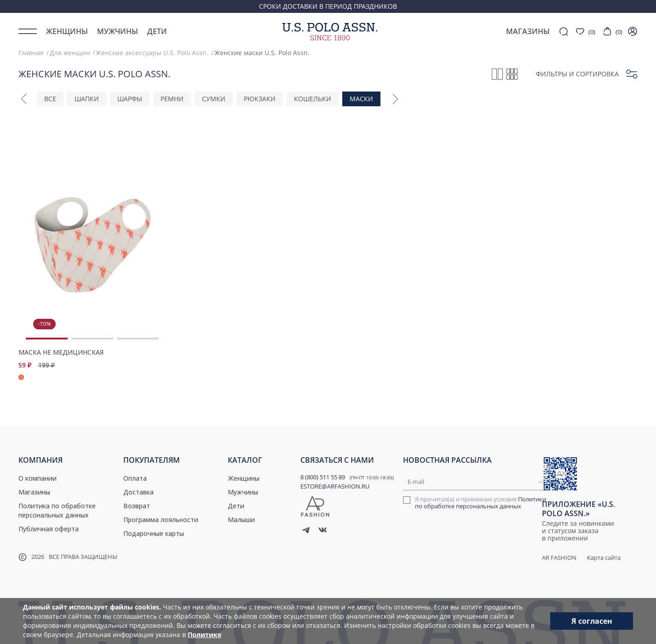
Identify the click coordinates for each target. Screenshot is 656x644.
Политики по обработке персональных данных (480, 503)
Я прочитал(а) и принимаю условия (480, 503)
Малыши (241, 520)
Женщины (67, 31)
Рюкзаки (260, 99)
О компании (37, 478)
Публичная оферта (49, 529)
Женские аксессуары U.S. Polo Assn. (152, 53)
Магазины (34, 492)
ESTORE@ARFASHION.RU (335, 486)
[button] (24, 99)
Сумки (214, 99)
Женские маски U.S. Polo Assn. (262, 53)
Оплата (135, 478)
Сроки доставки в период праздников (328, 6)
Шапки (87, 99)
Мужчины (118, 31)
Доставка (138, 492)
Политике (204, 635)
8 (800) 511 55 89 (323, 477)
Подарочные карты (154, 533)
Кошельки (313, 99)
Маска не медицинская (61, 352)
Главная (31, 53)
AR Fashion (559, 558)
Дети (157, 31)
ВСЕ (50, 99)
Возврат (137, 506)
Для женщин (70, 53)
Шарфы (130, 99)
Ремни (172, 99)
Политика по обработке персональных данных (57, 510)
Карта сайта (604, 558)
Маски (361, 99)
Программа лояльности (161, 520)
